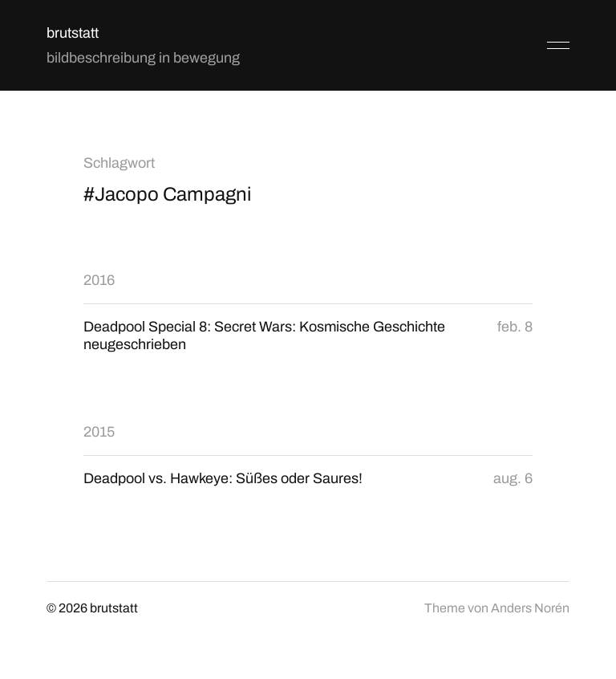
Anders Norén (530, 608)
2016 (99, 280)
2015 (99, 432)
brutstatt (73, 33)
